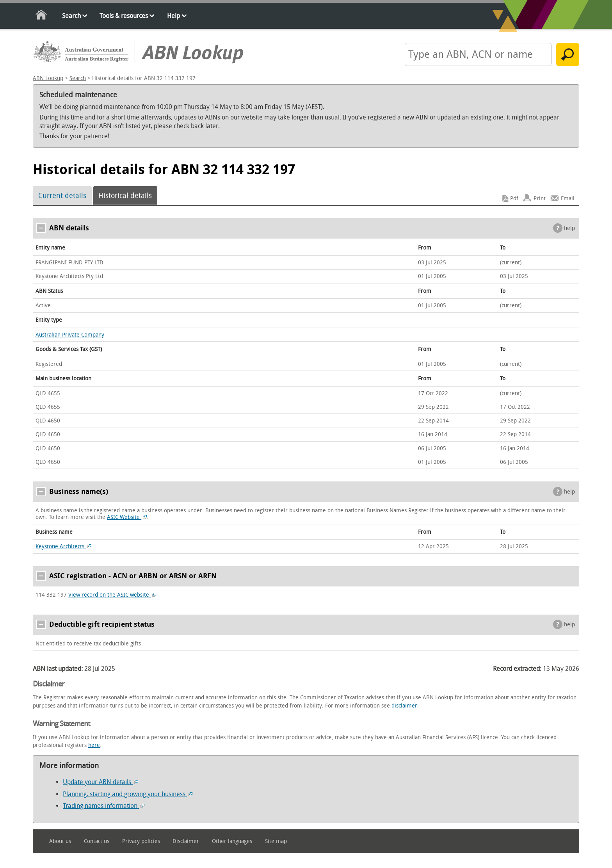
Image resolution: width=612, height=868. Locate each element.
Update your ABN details (101, 782)
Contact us (97, 841)
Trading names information (104, 806)
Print (540, 199)
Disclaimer (186, 841)
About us (60, 841)
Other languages (232, 841)
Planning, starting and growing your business (128, 794)
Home (42, 16)
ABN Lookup (48, 78)
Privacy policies (141, 841)
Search (71, 16)
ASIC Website (127, 517)
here (94, 745)
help (569, 228)
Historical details (125, 196)
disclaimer (404, 706)
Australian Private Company (70, 335)
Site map (276, 841)
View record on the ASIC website (112, 595)
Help (173, 16)
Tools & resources (124, 16)
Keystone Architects (63, 546)
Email (568, 199)
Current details (62, 196)
